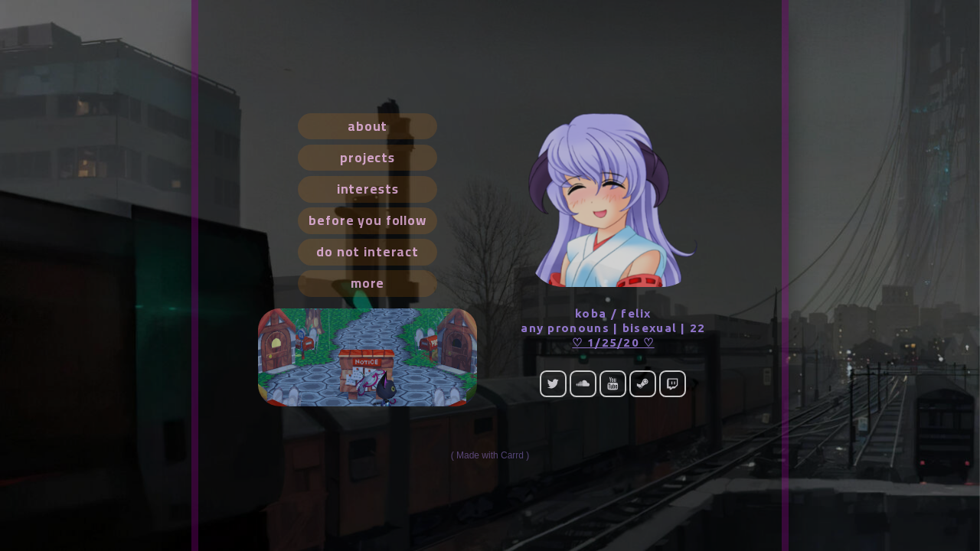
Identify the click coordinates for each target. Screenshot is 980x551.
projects (367, 157)
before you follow (367, 220)
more (367, 283)
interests (368, 189)
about (367, 126)
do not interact (367, 251)
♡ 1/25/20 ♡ (613, 342)
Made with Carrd (490, 455)
